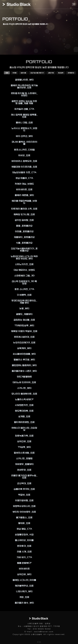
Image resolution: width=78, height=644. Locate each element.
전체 (7, 73)
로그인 (39, 642)
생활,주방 (51, 73)
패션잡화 (61, 73)
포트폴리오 (71, 73)
